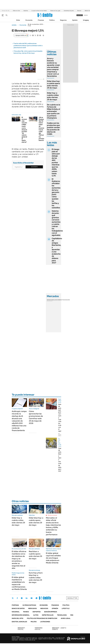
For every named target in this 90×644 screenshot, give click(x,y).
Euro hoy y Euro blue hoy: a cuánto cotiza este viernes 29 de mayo (36, 578)
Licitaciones (45, 622)
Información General (21, 615)
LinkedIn (27, 598)
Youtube (31, 598)
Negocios (63, 20)
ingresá (86, 15)
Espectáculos (48, 615)
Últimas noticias (29, 605)
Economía (29, 20)
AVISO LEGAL (66, 618)
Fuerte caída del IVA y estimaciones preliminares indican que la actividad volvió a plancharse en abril (28, 46)
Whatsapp (37, 598)
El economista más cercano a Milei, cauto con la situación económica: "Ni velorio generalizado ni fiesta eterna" (26, 130)
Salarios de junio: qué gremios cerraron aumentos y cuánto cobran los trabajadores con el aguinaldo (57, 223)
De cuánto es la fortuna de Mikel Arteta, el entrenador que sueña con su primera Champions (54, 111)
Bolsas (55, 300)
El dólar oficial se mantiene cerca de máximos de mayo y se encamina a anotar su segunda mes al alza (19, 560)
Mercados (32, 608)
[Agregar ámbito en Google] (21, 35)
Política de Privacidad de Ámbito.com (42, 618)
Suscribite (34, 167)
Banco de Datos (18, 608)
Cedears (67, 300)
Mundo (26, 612)
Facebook (17, 598)
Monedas (50, 300)
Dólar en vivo (16, 11)
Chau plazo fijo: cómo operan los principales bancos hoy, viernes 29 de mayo (28, 52)
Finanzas (41, 20)
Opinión (75, 20)
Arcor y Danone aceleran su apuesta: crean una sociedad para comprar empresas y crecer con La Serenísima (53, 67)
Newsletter (72, 598)
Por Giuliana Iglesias (60, 435)
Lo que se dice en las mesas (39, 11)
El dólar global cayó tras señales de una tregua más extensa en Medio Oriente (53, 558)
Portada (15, 605)
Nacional (16, 612)
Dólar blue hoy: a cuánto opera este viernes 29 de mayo (53, 85)
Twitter (13, 598)
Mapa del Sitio (18, 618)
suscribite (80, 15)
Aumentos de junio (69, 11)
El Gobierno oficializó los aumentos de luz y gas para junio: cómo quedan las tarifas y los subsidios (56, 193)
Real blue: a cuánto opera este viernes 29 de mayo (35, 555)
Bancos (79, 11)
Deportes (37, 612)
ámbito (14, 25)
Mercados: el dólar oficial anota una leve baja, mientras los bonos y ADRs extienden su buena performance (53, 526)
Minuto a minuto (52, 515)
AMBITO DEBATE (59, 629)
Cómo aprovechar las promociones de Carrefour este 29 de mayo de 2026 (36, 417)
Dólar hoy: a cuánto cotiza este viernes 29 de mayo (53, 96)
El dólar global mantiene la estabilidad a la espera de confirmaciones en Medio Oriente (19, 583)
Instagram (22, 598)
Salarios (26, 11)
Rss (72, 615)
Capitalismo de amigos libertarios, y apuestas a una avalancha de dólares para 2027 (57, 251)
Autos (36, 615)
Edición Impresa (51, 612)
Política (52, 20)
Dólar (18, 20)
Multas (34, 622)
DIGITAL (22, 629)
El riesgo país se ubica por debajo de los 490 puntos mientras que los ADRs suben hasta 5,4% (56, 162)
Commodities (61, 300)
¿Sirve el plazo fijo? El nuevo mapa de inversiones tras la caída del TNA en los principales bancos (43, 129)
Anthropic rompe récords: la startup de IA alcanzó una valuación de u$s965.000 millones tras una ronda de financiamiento (19, 421)
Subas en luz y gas (55, 11)
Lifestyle (66, 608)
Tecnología (62, 615)
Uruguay (86, 20)
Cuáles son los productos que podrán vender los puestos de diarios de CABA (53, 129)
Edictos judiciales (19, 622)
